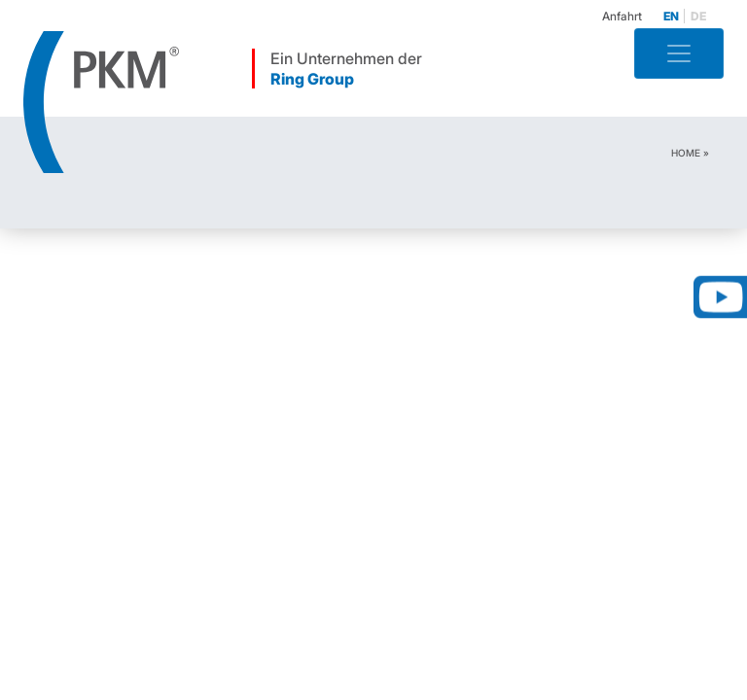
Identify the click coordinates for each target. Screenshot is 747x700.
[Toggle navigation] (679, 53)
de (698, 16)
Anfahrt (622, 16)
